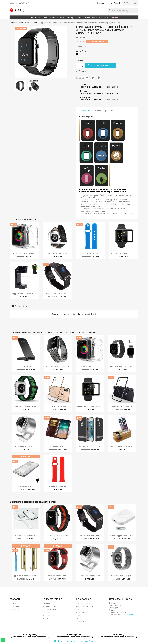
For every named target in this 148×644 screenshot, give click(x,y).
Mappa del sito (49, 615)
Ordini (78, 609)
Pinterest (99, 78)
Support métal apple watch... (26, 446)
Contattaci (47, 612)
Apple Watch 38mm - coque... (25, 253)
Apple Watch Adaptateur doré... (26, 576)
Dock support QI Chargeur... (26, 366)
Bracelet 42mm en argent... (122, 576)
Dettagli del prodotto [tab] (104, 111)
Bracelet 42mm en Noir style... (122, 366)
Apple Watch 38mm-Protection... (123, 253)
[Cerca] (123, 10)
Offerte (13, 603)
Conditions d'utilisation (52, 609)
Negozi (46, 618)
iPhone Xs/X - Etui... (58, 446)
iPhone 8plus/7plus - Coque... (90, 446)
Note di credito (82, 612)
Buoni (78, 618)
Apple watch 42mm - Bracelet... (58, 366)
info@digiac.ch (127, 615)
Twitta (93, 78)
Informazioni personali (84, 603)
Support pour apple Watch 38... (25, 294)
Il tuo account (84, 599)
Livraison (46, 603)
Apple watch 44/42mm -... (58, 576)
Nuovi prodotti (15, 606)
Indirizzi (79, 615)
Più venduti (14, 609)
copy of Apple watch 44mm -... (58, 536)
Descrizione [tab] (86, 111)
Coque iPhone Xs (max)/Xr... (122, 406)
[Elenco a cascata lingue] (102, 3)
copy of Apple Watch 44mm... (122, 536)
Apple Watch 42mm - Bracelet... (26, 406)
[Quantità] (79, 65)
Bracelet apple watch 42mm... (58, 253)
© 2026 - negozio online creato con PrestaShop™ (74, 641)
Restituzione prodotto (85, 606)
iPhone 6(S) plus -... (26, 486)
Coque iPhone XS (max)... (58, 406)
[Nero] (77, 54)
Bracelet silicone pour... (90, 253)
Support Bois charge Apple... (122, 446)
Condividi (87, 78)
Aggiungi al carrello (100, 65)
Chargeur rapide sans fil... (26, 536)
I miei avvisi (80, 621)
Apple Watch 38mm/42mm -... (58, 294)
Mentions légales (50, 606)
